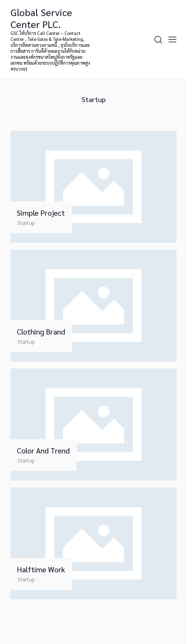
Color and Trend (43, 451)
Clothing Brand (41, 332)
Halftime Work (41, 570)
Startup (26, 223)
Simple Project (41, 213)
